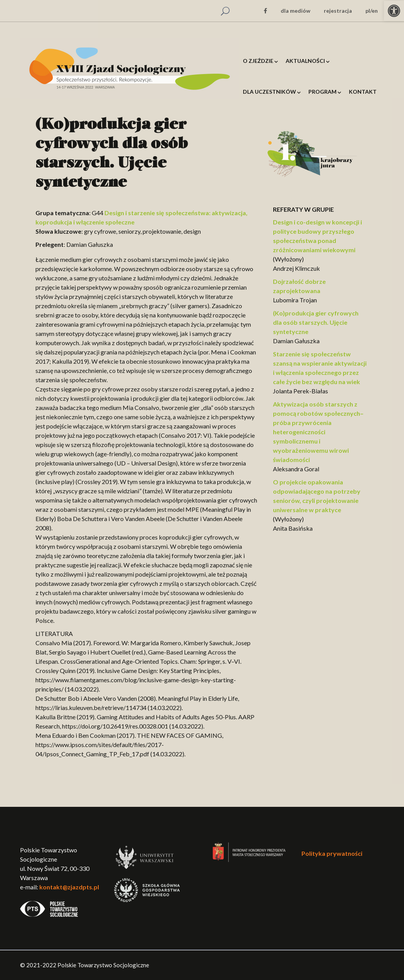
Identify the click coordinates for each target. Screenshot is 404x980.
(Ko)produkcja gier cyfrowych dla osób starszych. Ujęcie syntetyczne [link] (316, 322)
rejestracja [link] (338, 11)
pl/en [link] (372, 11)
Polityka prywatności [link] (332, 853)
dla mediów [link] (295, 11)
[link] (394, 11)
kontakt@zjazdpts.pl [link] (69, 887)
